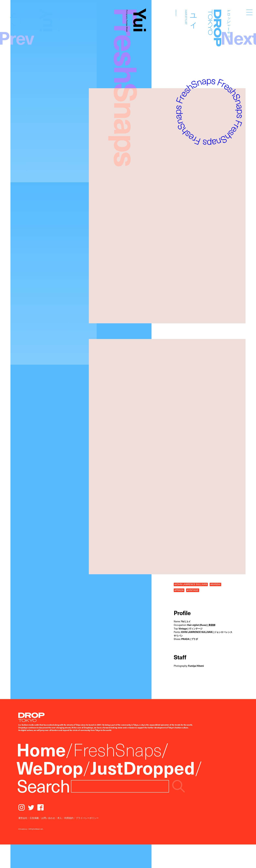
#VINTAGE (193, 590)
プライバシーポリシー (87, 818)
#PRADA (179, 590)
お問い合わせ (48, 818)
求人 (60, 818)
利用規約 (69, 818)
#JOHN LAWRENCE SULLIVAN (191, 584)
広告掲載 (34, 818)
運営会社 (23, 818)
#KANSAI (215, 584)
